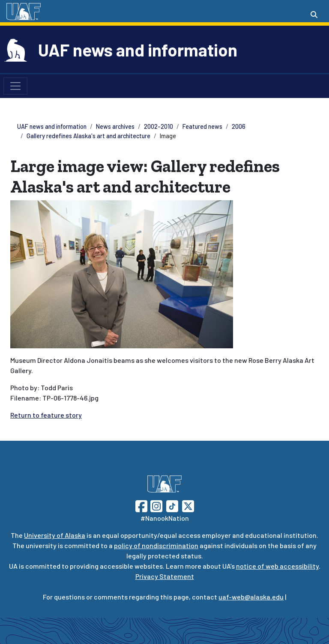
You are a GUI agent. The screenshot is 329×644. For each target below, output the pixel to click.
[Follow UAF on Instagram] (156, 505)
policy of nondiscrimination (156, 545)
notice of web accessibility (277, 566)
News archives (115, 126)
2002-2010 (159, 126)
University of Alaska (55, 535)
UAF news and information (138, 50)
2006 (239, 126)
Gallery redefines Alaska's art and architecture (88, 136)
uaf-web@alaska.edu (251, 597)
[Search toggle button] (314, 15)
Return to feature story (46, 415)
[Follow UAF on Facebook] (141, 505)
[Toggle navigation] (15, 86)
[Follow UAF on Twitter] (188, 505)
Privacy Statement (165, 576)
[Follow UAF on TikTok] (172, 505)
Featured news (202, 126)
